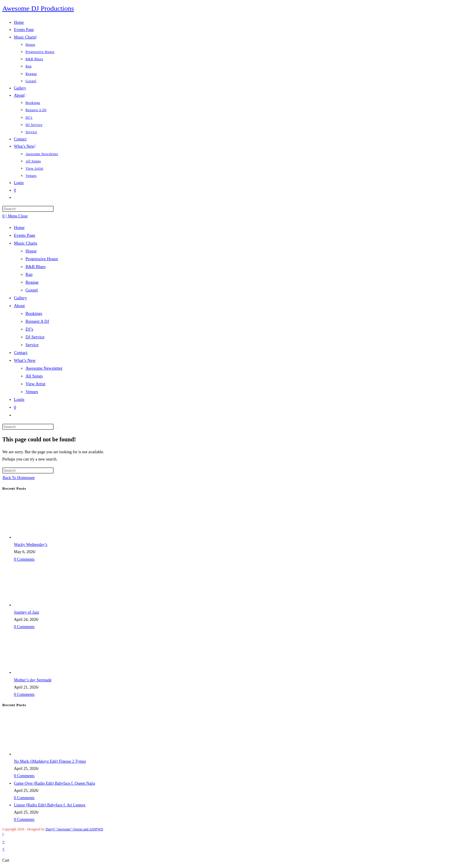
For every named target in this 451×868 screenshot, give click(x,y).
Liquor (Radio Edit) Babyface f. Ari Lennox (50, 805)
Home (19, 227)
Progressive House (42, 259)
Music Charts (26, 243)
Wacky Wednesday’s (31, 545)
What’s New (25, 360)
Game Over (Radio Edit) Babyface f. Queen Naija (54, 783)
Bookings (34, 313)
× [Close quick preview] (3, 842)
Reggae (32, 282)
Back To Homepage (19, 478)
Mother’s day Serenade (33, 680)
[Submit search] (57, 428)
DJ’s (29, 329)
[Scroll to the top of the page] (3, 835)
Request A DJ (37, 321)
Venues (32, 392)
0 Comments (24, 559)
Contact (21, 353)
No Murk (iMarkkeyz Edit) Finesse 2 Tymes (50, 761)
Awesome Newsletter (44, 368)
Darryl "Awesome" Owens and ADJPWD (74, 829)
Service (32, 345)
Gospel (32, 290)
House (31, 251)
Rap (29, 274)
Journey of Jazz (27, 612)
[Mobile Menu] (17, 216)
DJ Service (35, 337)
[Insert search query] (28, 209)
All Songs (34, 376)
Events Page (25, 235)
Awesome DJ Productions (38, 8)
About (19, 306)
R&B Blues (36, 267)
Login (19, 399)
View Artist (36, 384)
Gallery (20, 298)
